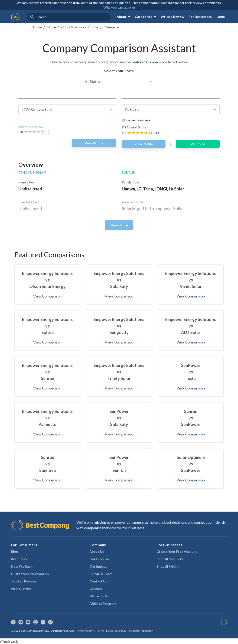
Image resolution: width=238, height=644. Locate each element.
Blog (14, 551)
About (124, 17)
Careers (96, 589)
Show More (119, 225)
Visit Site (198, 144)
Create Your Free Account (177, 551)
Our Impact (98, 566)
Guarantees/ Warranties (30, 574)
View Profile (94, 143)
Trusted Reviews (24, 581)
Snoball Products (170, 559)
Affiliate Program (103, 603)
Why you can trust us (120, 7)
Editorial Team (101, 574)
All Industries (21, 589)
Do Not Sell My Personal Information (131, 631)
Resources (19, 559)
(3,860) (154, 133)
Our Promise (99, 559)
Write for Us (99, 596)
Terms (101, 631)
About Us (97, 551)
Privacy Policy (84, 631)
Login (221, 17)
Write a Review (172, 17)
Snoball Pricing (168, 566)
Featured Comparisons (149, 62)
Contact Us (98, 581)
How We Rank (22, 566)
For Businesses (200, 17)
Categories (146, 17)
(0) (47, 132)
